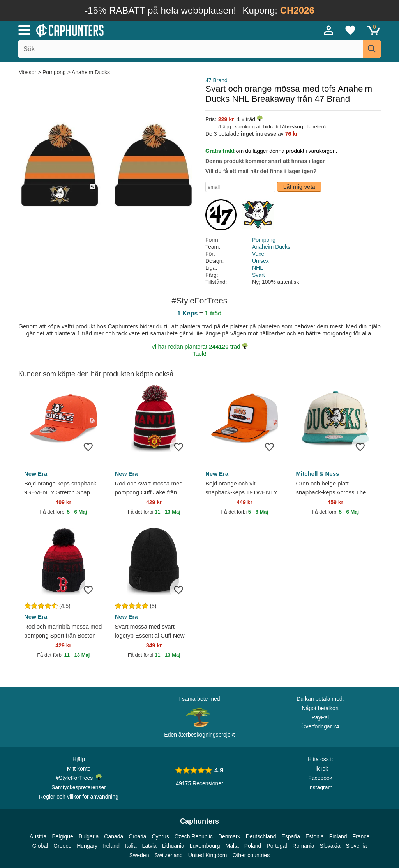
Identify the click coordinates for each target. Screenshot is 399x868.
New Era (36, 474)
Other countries (251, 855)
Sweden (139, 855)
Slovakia (330, 846)
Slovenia (356, 846)
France (361, 836)
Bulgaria (89, 836)
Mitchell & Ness (318, 474)
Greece (62, 846)
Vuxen (260, 254)
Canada (114, 836)
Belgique (63, 836)
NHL (258, 268)
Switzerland (168, 855)
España (291, 836)
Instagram (320, 787)
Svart (259, 275)
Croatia (137, 836)
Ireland (111, 846)
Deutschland (261, 836)
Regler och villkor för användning (79, 797)
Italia (131, 846)
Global (40, 846)
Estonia (315, 836)
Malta (232, 846)
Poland (253, 846)
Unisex (260, 261)
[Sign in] (329, 30)
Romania (304, 846)
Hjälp (79, 759)
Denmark (229, 836)
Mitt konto (79, 769)
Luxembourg (205, 846)
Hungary (87, 846)
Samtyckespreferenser (79, 787)
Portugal (277, 846)
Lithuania (173, 846)
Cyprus (160, 836)
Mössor (28, 72)
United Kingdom (208, 855)
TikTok (320, 769)
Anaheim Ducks (91, 72)
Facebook (320, 778)
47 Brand (216, 80)
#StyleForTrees (79, 778)
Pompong (54, 72)
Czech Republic (194, 836)
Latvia (149, 846)
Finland (338, 836)
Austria (38, 836)
